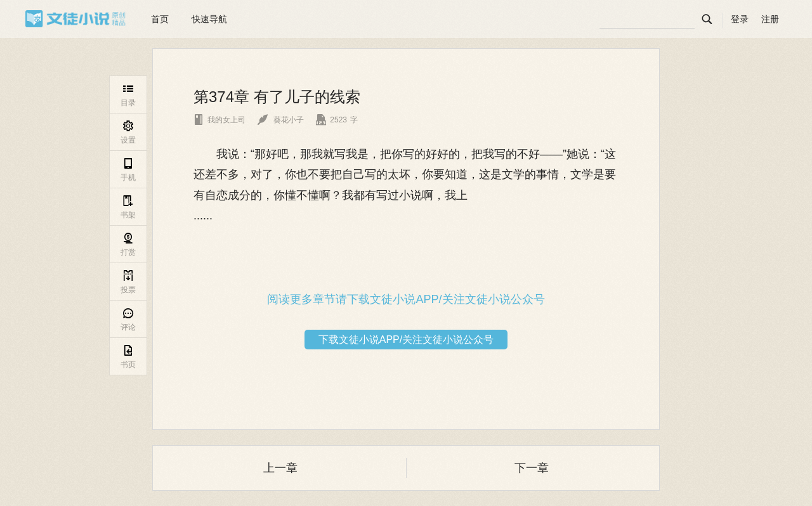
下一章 (532, 468)
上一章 (280, 468)
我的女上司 (219, 120)
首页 (160, 19)
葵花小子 (281, 120)
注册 (770, 19)
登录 (740, 19)
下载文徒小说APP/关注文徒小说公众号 (406, 340)
